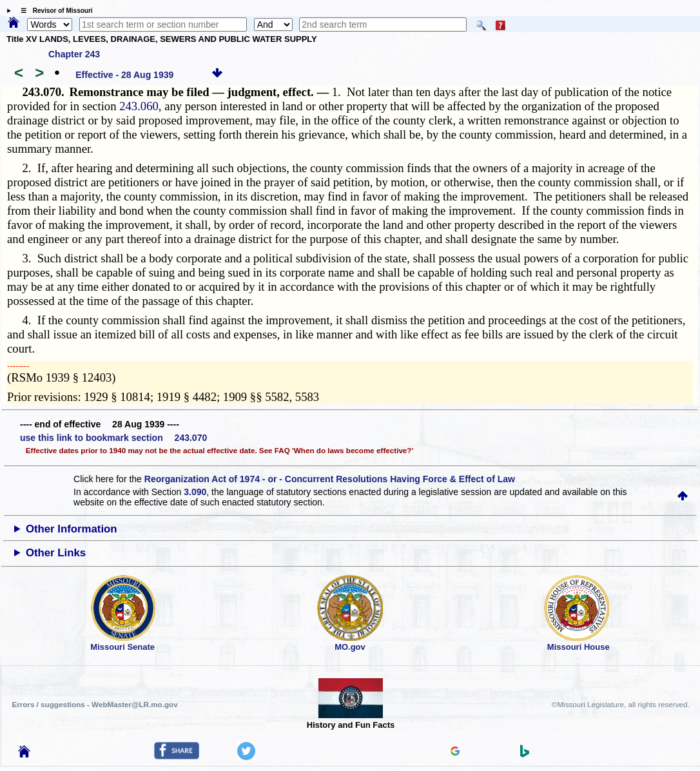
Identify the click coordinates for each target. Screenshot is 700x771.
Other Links (56, 553)
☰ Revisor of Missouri (53, 11)
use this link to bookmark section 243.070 (113, 438)
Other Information (72, 529)
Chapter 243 (74, 54)
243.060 (139, 106)
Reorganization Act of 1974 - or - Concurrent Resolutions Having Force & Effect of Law (330, 479)
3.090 (195, 492)
